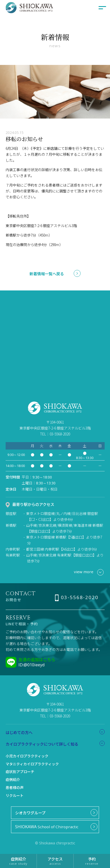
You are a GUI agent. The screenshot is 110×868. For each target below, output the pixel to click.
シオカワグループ (30, 813)
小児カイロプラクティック (27, 756)
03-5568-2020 (80, 597)
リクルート (15, 795)
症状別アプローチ (20, 772)
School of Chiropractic (47, 827)
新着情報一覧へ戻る (47, 274)
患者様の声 (15, 787)
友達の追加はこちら (37, 659)
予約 (92, 861)
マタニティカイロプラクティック (32, 764)
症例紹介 (13, 779)
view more (89, 572)
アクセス (55, 861)
